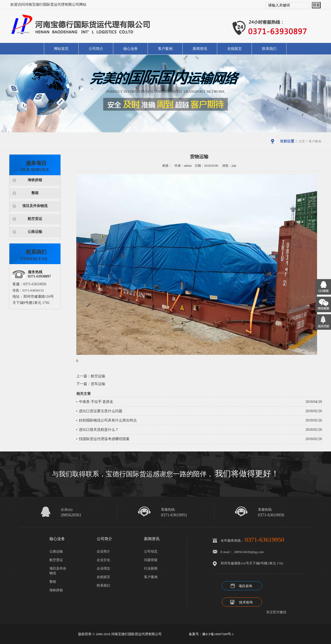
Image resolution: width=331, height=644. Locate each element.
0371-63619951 (174, 515)
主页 (302, 141)
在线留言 (235, 49)
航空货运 (35, 219)
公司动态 (151, 551)
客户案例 (165, 49)
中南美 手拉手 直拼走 (96, 402)
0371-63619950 (271, 515)
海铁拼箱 (35, 180)
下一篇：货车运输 (91, 384)
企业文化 (103, 560)
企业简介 (103, 551)
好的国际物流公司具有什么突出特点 (108, 420)
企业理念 (103, 568)
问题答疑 (151, 560)
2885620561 (71, 515)
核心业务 (131, 49)
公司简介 (96, 49)
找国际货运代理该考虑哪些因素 (104, 439)
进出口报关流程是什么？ (99, 430)
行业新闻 (151, 568)
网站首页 (61, 49)
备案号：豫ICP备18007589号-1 (211, 634)
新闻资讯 (200, 49)
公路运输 (35, 232)
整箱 (35, 193)
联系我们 (269, 49)
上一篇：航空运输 (91, 376)
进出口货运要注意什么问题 (101, 411)
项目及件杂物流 (35, 206)
